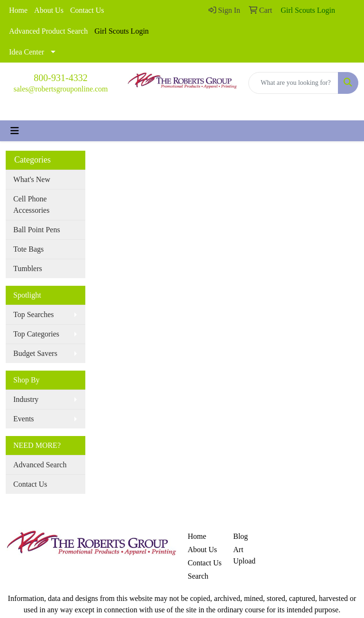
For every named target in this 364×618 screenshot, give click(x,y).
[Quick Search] (293, 83)
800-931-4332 (60, 78)
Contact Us (87, 10)
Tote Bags (28, 249)
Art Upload (244, 555)
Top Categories (36, 334)
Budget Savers (35, 353)
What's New (32, 179)
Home (18, 10)
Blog (241, 536)
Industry (26, 399)
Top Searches (34, 314)
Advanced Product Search (48, 31)
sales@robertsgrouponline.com (60, 89)
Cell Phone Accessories (31, 204)
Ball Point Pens (37, 230)
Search (198, 576)
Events (24, 419)
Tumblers (28, 268)
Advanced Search (40, 465)
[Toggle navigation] (15, 131)
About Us (49, 10)
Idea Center (27, 52)
